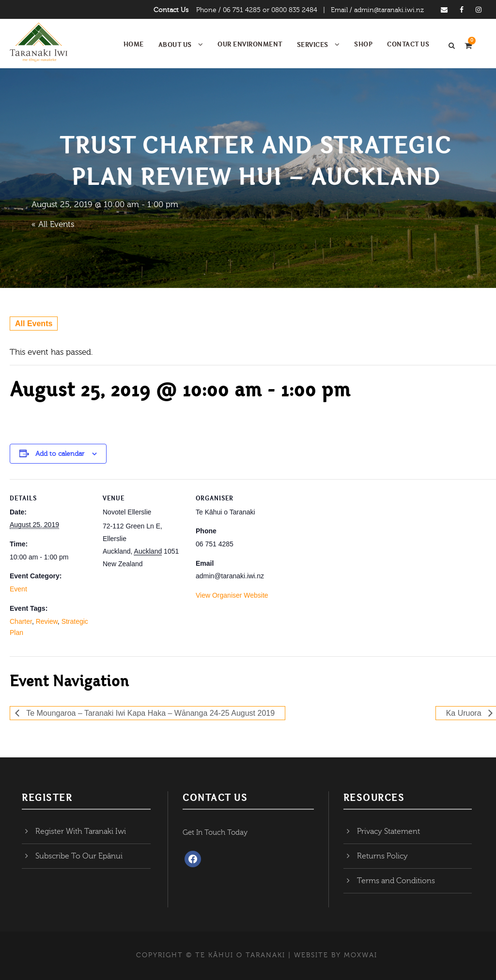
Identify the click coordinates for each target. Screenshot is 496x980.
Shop (363, 44)
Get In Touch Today (215, 833)
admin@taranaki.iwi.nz (389, 10)
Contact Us (171, 10)
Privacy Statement (388, 831)
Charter (21, 621)
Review (47, 621)
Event (18, 589)
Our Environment (250, 44)
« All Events (53, 224)
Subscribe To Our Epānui (79, 856)
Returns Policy (382, 856)
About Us (175, 45)
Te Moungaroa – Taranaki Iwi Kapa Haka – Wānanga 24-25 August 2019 (149, 713)
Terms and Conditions (396, 881)
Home (134, 44)
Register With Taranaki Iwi (81, 831)
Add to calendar (60, 454)
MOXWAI (361, 955)
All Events (34, 324)
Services (313, 45)
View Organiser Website (232, 595)
